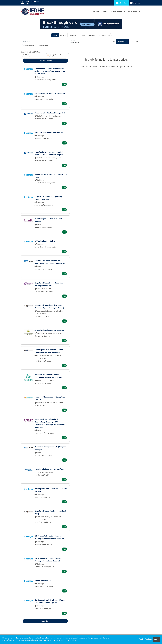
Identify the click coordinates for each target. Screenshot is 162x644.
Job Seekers (122, 3)
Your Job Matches (88, 35)
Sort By (25, 55)
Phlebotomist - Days (43, 580)
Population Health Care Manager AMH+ (50, 113)
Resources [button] (134, 11)
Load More (45, 621)
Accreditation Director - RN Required (49, 330)
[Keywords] (45, 42)
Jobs (105, 11)
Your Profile (118, 11)
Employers (135, 3)
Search (55, 35)
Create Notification (60, 55)
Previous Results (45, 61)
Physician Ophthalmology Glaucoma (49, 132)
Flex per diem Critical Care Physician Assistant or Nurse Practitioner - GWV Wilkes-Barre (50, 71)
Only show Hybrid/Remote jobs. (37, 45)
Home (96, 11)
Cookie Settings (145, 639)
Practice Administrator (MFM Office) (49, 469)
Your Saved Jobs (104, 35)
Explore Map (74, 35)
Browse (63, 35)
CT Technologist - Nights (45, 241)
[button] (134, 42)
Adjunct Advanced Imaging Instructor (50, 93)
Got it (156, 639)
